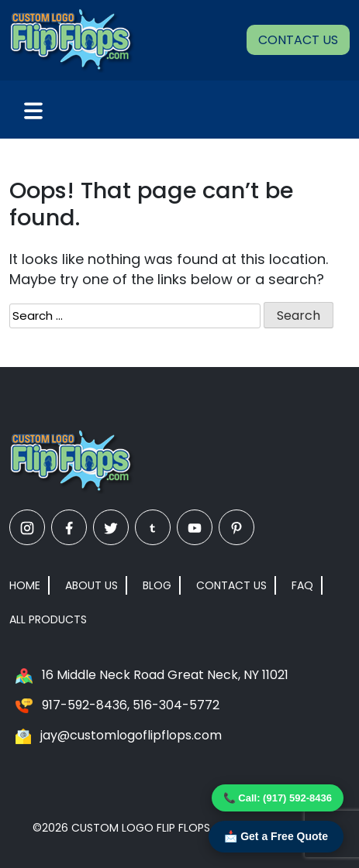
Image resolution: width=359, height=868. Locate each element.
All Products (48, 619)
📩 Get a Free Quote (276, 836)
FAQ (302, 585)
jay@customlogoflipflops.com (131, 735)
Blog (157, 585)
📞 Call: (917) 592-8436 (278, 798)
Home (25, 585)
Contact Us (298, 40)
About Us (91, 585)
